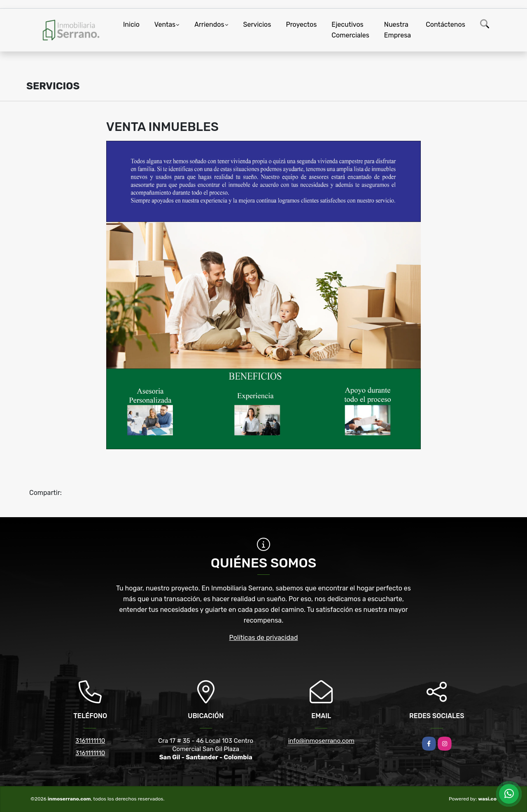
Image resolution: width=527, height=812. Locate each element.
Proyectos (301, 24)
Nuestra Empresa (398, 30)
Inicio (131, 24)
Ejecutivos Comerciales (350, 30)
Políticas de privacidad (264, 638)
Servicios (257, 24)
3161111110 (90, 741)
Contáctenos (445, 24)
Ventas (165, 24)
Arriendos (209, 24)
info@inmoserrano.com (321, 741)
